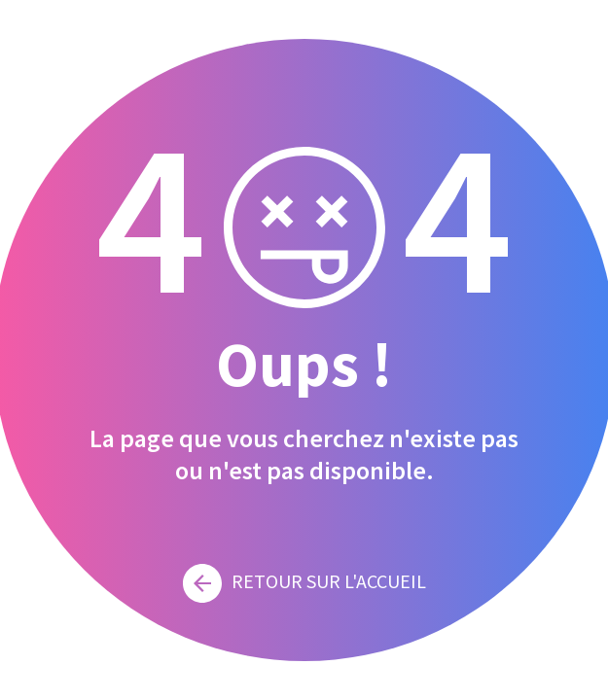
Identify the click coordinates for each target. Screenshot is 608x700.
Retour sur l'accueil (304, 581)
